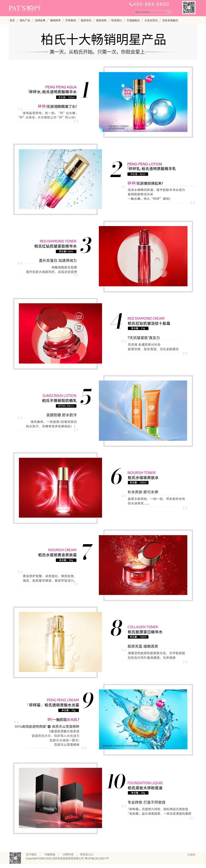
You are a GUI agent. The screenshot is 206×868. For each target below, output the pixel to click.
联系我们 (117, 20)
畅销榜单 (55, 20)
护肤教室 (71, 20)
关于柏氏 (31, 854)
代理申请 (68, 854)
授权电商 (101, 20)
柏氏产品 (25, 20)
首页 (12, 20)
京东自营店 (151, 20)
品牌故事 (40, 20)
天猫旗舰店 (133, 20)
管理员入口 (87, 854)
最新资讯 (86, 20)
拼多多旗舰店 (170, 20)
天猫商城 (50, 854)
